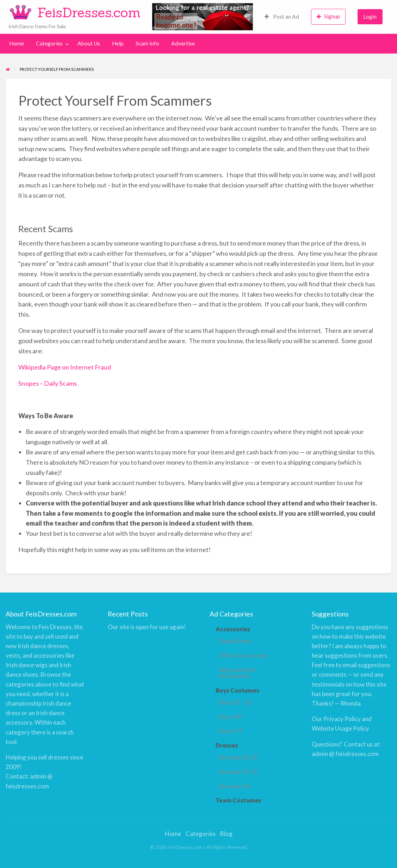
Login (370, 17)
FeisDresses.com (89, 12)
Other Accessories (243, 655)
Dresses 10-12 (238, 757)
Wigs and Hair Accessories (237, 673)
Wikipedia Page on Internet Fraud (65, 367)
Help (118, 43)
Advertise (183, 43)
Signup (328, 16)
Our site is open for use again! (147, 627)
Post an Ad (282, 17)
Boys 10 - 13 (235, 702)
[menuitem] (282, 17)
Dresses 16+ (235, 786)
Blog (226, 834)
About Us (89, 43)
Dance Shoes (235, 641)
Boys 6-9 (231, 731)
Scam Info (147, 43)
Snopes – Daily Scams (48, 383)
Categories (49, 43)
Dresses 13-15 (238, 772)
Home (17, 43)
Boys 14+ (231, 717)
